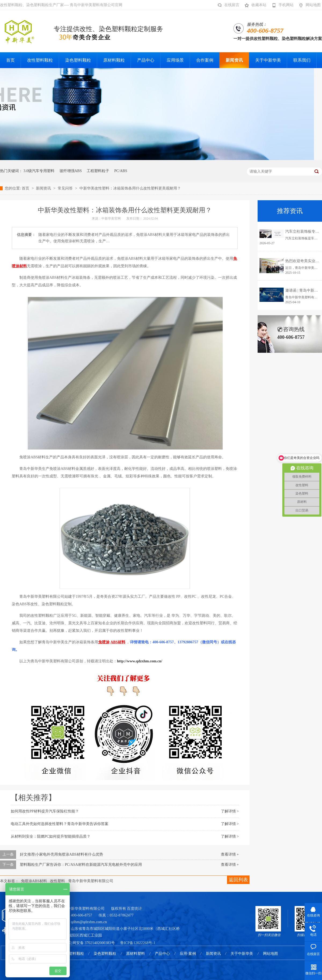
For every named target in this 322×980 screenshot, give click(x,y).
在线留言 (227, 5)
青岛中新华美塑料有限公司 (91, 881)
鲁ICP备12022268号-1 (138, 943)
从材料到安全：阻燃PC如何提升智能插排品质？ (51, 836)
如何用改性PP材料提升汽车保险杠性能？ (45, 811)
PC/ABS (121, 171)
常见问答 (66, 188)
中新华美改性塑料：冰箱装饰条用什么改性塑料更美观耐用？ (130, 188)
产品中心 (162, 954)
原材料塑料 (136, 954)
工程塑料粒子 (98, 171)
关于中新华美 (242, 954)
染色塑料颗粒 (105, 954)
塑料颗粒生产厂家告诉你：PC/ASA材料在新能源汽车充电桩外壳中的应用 (81, 865)
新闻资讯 (44, 188)
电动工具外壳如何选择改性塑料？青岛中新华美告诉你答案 (60, 824)
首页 (26, 188)
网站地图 (308, 5)
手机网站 (281, 5)
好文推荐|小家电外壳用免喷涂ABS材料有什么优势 (61, 854)
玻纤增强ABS (71, 171)
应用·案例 (188, 954)
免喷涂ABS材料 (34, 881)
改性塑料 (57, 881)
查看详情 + (230, 854)
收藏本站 (254, 5)
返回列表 (238, 880)
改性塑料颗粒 (73, 954)
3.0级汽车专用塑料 (39, 171)
